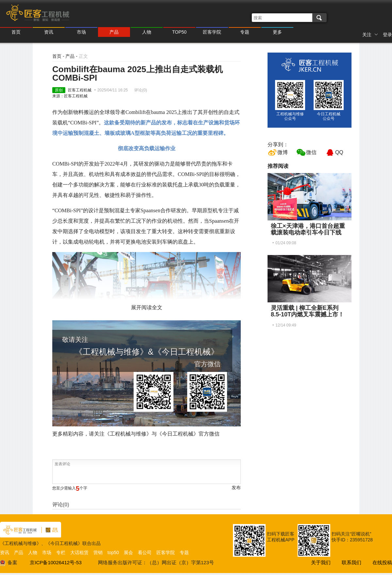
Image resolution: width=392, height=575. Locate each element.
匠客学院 (212, 32)
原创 (59, 90)
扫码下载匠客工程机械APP (281, 537)
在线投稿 (382, 562)
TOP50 (179, 32)
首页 (16, 32)
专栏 (61, 552)
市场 (81, 32)
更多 (277, 32)
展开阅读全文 (147, 307)
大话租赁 (79, 552)
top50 (113, 552)
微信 (311, 152)
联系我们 (351, 562)
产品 (114, 32)
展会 (128, 552)
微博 (283, 152)
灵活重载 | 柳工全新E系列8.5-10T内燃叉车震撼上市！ (307, 311)
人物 (147, 32)
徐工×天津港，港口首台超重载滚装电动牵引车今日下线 (308, 229)
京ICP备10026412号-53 (56, 562)
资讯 (49, 32)
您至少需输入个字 (70, 488)
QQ (339, 152)
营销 (98, 552)
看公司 (145, 552)
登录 (387, 35)
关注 (370, 35)
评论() (141, 90)
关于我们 (321, 562)
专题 (245, 32)
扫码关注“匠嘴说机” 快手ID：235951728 (352, 537)
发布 (236, 487)
